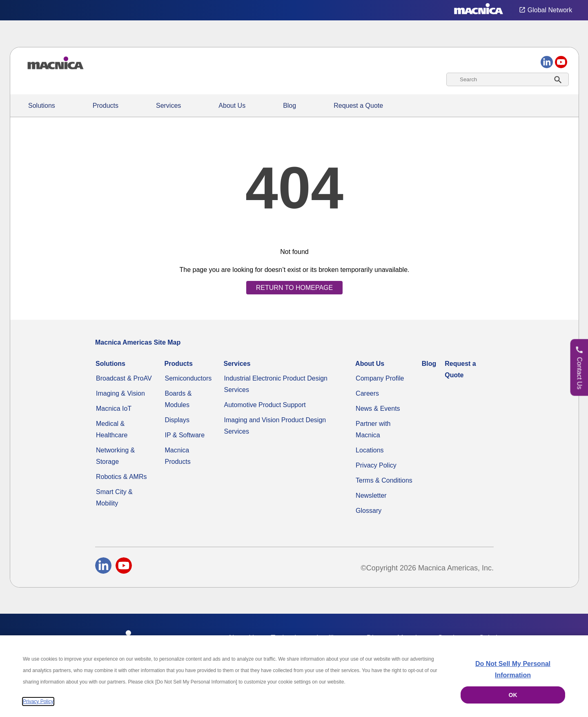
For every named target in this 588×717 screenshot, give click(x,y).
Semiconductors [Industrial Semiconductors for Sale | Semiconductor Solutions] (188, 378)
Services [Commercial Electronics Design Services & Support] (168, 106)
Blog (290, 106)
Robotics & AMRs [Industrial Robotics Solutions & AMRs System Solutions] (121, 477)
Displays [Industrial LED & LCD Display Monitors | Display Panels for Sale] (177, 420)
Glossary (369, 511)
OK (513, 695)
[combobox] (508, 79)
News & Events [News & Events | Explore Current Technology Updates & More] (378, 409)
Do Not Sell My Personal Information (513, 669)
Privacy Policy (376, 465)
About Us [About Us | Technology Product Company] (232, 106)
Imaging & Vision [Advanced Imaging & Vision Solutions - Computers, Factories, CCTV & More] (120, 393)
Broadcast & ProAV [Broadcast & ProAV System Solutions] (124, 378)
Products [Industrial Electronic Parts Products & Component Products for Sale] (106, 106)
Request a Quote (358, 106)
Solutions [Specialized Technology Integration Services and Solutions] (42, 106)
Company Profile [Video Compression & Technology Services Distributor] (380, 378)
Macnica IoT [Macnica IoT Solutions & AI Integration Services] (114, 409)
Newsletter (371, 495)
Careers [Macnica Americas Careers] (367, 393)
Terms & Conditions (384, 480)
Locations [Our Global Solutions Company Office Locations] (370, 450)
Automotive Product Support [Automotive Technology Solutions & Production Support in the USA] (265, 405)
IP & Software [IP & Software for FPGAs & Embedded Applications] (185, 435)
